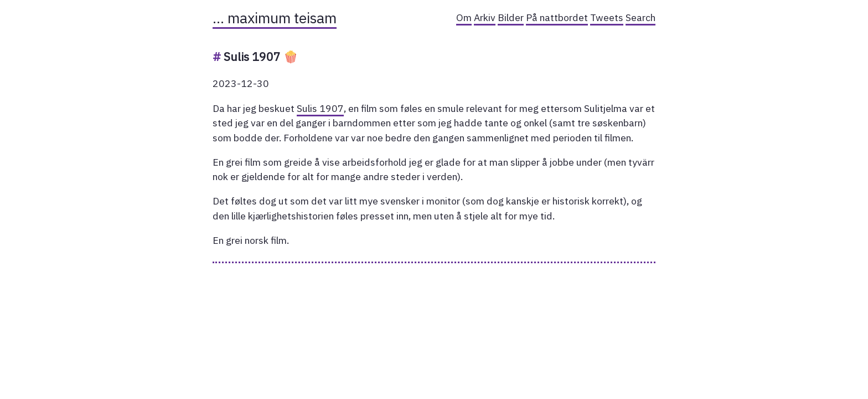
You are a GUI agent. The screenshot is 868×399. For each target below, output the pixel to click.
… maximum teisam (275, 18)
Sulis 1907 (320, 108)
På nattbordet (557, 17)
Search (640, 17)
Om (464, 17)
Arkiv (485, 17)
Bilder (511, 17)
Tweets (607, 17)
